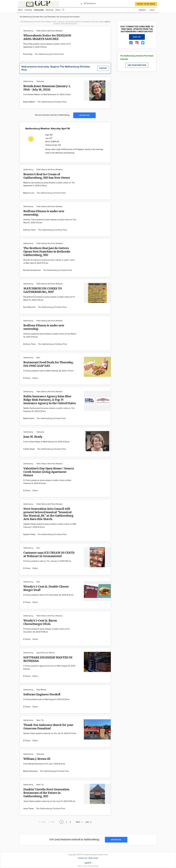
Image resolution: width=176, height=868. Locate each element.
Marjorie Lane (29, 193)
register (107, 22)
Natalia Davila (29, 418)
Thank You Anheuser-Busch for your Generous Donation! (48, 727)
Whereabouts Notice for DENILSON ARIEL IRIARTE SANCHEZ (47, 37)
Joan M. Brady (33, 437)
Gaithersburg (28, 31)
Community (39, 10)
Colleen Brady (29, 449)
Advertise (50, 10)
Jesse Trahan (29, 809)
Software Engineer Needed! (42, 694)
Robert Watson (29, 102)
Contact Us (82, 858)
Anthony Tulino (30, 230)
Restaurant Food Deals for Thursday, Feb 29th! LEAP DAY (48, 364)
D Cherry (27, 378)
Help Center (93, 858)
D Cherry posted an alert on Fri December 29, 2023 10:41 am (48, 595)
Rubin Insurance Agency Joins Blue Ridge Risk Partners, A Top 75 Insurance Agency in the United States (50, 400)
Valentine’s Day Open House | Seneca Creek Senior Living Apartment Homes (49, 472)
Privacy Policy (94, 866)
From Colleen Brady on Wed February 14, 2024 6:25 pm (46, 442)
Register (142, 10)
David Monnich (30, 307)
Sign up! (137, 37)
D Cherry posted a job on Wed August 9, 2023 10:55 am (46, 699)
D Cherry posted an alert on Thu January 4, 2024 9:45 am (47, 561)
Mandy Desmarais (31, 771)
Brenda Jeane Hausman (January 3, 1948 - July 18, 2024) (47, 88)
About (58, 10)
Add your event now (137, 65)
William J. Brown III (37, 759)
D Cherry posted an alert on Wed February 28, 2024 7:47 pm (48, 371)
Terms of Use (83, 866)
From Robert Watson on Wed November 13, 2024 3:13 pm (47, 95)
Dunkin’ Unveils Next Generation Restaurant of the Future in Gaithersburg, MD (46, 793)
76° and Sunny (88, 3)
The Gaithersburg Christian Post (49, 54)
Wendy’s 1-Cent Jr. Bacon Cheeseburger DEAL (40, 622)
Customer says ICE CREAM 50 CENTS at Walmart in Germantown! (49, 554)
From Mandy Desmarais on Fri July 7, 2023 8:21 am (44, 764)
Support (103, 68)
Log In (152, 10)
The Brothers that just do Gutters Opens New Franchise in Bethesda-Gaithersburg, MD (47, 252)
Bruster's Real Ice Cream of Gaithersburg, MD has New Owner (47, 176)
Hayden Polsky (30, 534)
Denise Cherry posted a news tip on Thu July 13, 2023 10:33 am (50, 733)
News (20, 10)
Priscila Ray (28, 54)
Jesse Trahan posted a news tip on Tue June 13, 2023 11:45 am (49, 801)
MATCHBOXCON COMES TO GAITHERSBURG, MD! (43, 290)
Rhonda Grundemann (32, 270)
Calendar (28, 10)
